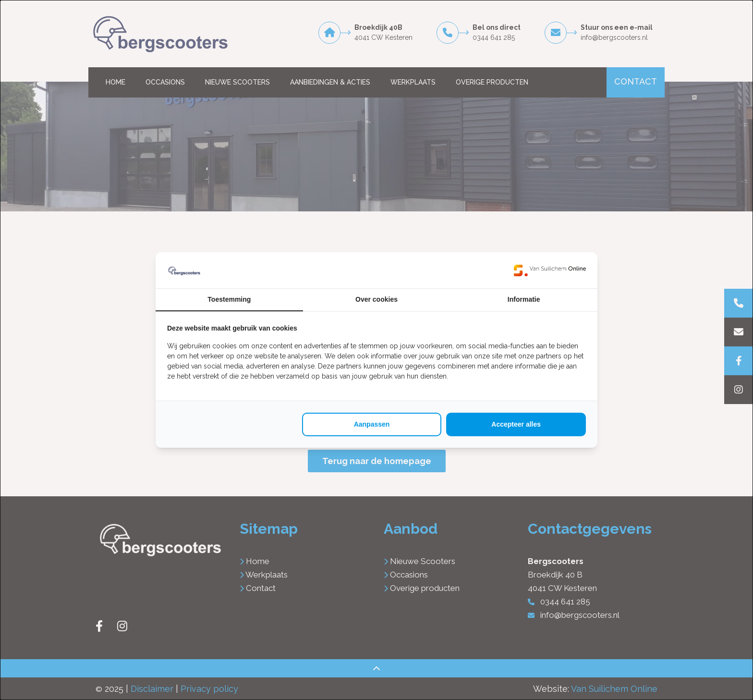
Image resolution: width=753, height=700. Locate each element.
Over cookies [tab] (376, 299)
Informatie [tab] (524, 299)
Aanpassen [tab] (372, 424)
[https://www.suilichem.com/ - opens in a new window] (550, 270)
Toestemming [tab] (229, 299)
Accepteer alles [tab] (516, 424)
